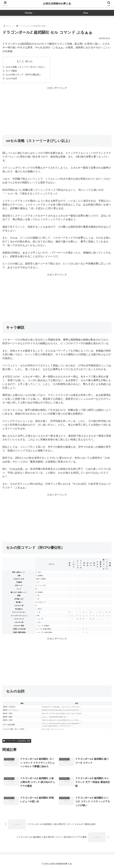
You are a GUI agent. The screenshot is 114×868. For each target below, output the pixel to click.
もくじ (20, 61)
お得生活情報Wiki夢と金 (57, 4)
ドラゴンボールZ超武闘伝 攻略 (17, 741)
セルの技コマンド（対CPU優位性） (24, 75)
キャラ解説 (11, 71)
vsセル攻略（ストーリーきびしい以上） (26, 67)
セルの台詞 (11, 78)
